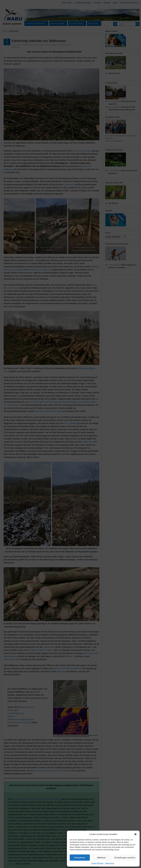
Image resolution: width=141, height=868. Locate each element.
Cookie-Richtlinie (97, 863)
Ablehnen (101, 858)
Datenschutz (110, 863)
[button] (135, 834)
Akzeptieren (80, 858)
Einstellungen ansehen (125, 858)
